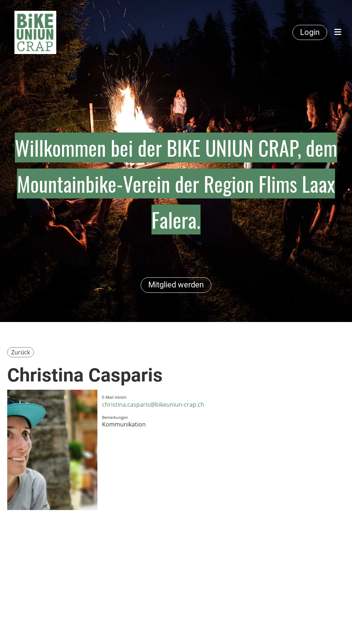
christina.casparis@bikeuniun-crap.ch (153, 404)
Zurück (21, 352)
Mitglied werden (176, 285)
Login (310, 32)
